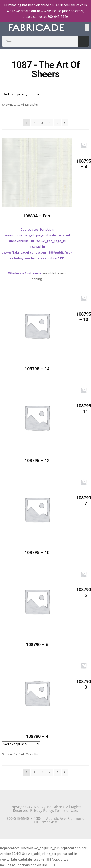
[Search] (83, 41)
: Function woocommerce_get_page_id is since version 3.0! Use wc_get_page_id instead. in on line (37, 202)
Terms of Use (66, 810)
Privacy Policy (42, 810)
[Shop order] (21, 94)
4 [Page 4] (50, 123)
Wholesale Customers (25, 273)
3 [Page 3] (42, 123)
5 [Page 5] (58, 123)
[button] (87, 28)
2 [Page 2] (34, 123)
